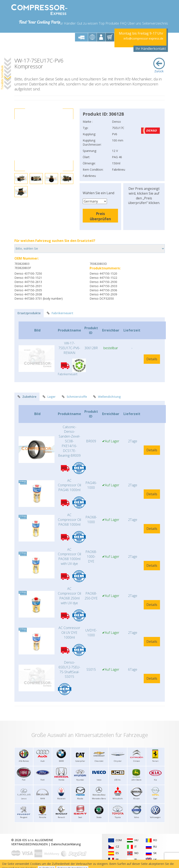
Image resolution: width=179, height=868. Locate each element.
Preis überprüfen (100, 216)
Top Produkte (109, 23)
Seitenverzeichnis (155, 23)
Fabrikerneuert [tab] (60, 313)
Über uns (134, 23)
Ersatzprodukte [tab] (29, 313)
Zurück (159, 65)
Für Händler (67, 23)
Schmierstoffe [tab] (74, 397)
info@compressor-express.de (143, 38)
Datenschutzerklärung (66, 844)
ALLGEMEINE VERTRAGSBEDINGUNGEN (32, 842)
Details (152, 359)
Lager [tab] (49, 397)
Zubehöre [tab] (27, 397)
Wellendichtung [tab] (107, 397)
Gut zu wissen (87, 23)
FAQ (123, 23)
